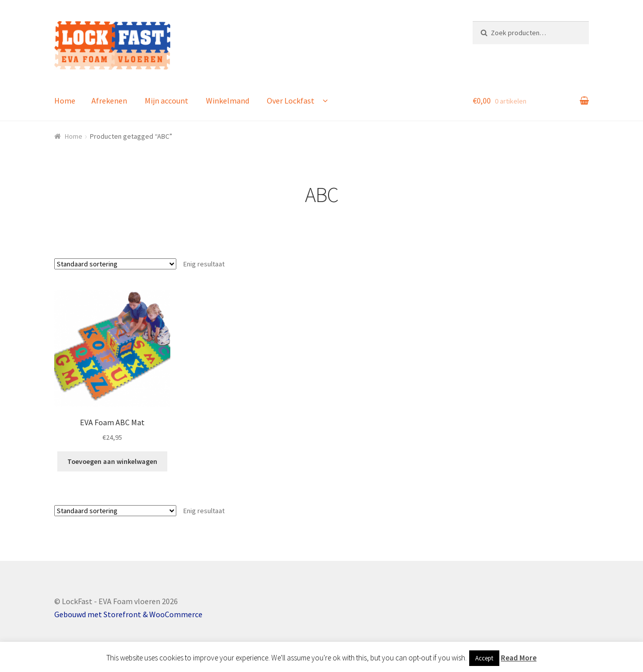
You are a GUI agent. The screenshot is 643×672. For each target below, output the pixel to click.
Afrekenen (109, 101)
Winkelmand (228, 101)
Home (65, 101)
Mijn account (167, 101)
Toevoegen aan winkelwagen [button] (112, 461)
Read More (519, 658)
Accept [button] (484, 658)
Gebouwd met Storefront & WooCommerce (128, 614)
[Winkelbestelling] (115, 264)
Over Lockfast (291, 101)
